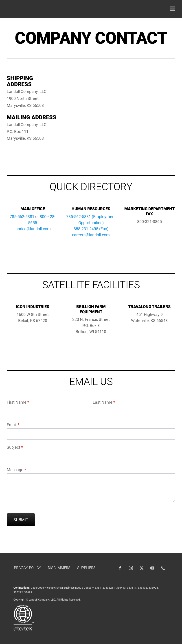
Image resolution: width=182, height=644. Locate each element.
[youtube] (152, 568)
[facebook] (120, 568)
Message (16, 470)
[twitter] (142, 568)
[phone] (163, 568)
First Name (18, 402)
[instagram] (131, 568)
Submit (21, 520)
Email (13, 425)
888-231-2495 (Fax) (91, 229)
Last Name (104, 402)
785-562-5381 (22, 217)
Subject (15, 447)
